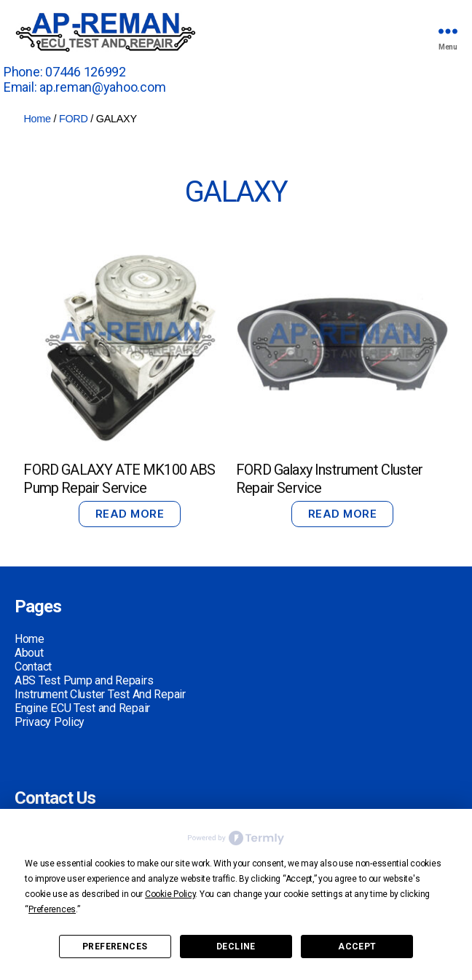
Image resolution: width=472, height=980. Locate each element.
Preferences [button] (52, 909)
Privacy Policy (50, 722)
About (29, 653)
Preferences (115, 947)
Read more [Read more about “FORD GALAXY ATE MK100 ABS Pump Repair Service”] (130, 514)
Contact (33, 667)
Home (37, 119)
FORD (74, 119)
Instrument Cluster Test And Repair (100, 694)
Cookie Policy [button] (170, 894)
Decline (236, 947)
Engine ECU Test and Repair (82, 708)
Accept (357, 947)
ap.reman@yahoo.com (102, 87)
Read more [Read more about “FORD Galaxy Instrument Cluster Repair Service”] (343, 514)
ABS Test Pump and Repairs (84, 680)
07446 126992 (86, 72)
